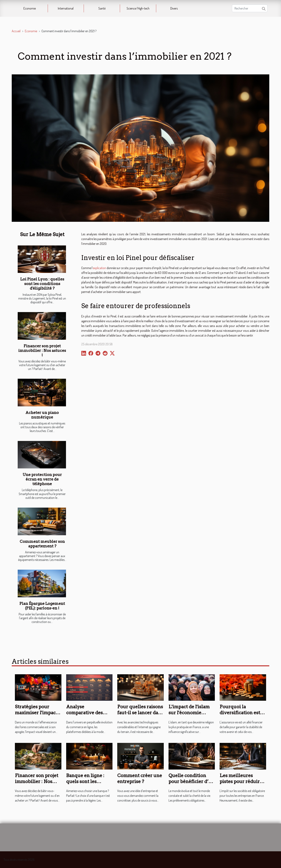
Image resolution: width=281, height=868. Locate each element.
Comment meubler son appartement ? (42, 544)
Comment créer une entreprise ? (140, 778)
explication (99, 268)
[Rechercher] (250, 8)
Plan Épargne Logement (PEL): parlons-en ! (42, 606)
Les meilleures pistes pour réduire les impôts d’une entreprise (241, 784)
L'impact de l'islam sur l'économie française (189, 713)
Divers (174, 8)
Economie (30, 8)
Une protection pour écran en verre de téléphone (42, 479)
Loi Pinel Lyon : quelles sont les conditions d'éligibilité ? (42, 284)
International (66, 8)
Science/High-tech (138, 8)
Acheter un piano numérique (42, 415)
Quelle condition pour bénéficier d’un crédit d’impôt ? (191, 781)
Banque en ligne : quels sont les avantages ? (85, 781)
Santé (102, 8)
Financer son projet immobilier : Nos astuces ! (42, 351)
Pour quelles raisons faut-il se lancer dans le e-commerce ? (140, 713)
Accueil (16, 31)
